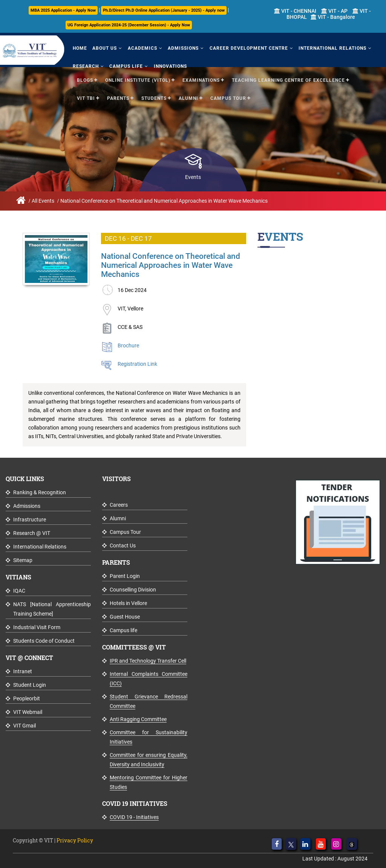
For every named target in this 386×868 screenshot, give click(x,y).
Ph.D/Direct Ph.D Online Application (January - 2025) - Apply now (164, 10)
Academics (133, 47)
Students (154, 95)
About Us (99, 47)
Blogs (85, 77)
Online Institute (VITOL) (138, 77)
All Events (43, 201)
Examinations (201, 77)
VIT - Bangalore (333, 17)
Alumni (188, 95)
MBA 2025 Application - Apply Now (63, 10)
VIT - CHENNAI (295, 11)
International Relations (311, 47)
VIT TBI (86, 95)
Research (84, 63)
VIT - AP (334, 11)
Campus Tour (228, 95)
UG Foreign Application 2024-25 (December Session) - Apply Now (129, 25)
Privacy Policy (75, 840)
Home (78, 47)
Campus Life (120, 63)
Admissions (170, 47)
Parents (118, 95)
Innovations (161, 63)
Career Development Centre (231, 47)
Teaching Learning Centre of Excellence (288, 77)
